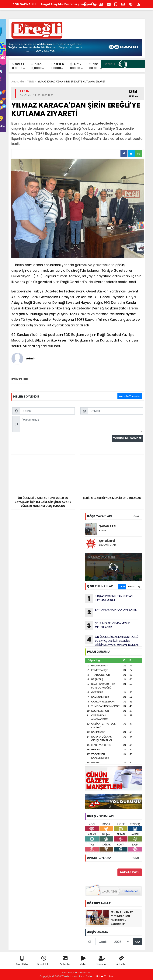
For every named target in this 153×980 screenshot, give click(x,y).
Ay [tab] (139, 587)
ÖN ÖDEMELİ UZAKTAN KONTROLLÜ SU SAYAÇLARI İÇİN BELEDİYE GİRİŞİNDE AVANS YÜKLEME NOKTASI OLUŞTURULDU (112, 641)
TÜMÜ (136, 517)
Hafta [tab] (131, 587)
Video (83, 961)
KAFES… (104, 530)
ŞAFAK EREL (108, 526)
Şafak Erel (107, 541)
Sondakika (44, 961)
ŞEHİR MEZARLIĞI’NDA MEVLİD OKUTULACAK (108, 626)
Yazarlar (102, 961)
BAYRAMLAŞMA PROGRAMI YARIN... (111, 612)
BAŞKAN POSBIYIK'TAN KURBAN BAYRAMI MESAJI (109, 599)
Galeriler (65, 961)
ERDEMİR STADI (108, 545)
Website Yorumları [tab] (130, 396)
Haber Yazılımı (105, 976)
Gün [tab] (122, 587)
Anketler (121, 961)
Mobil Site (22, 961)
